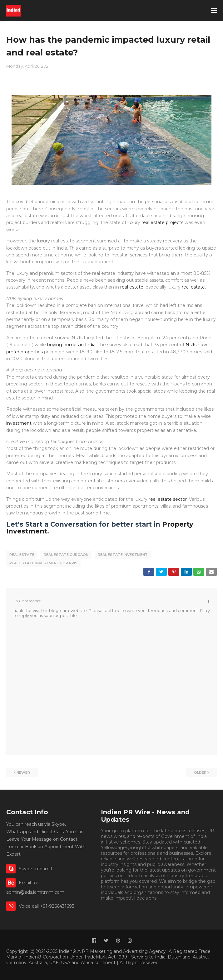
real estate (131, 287)
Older (200, 772)
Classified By (111, 969)
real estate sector (168, 499)
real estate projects (163, 222)
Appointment (116, 903)
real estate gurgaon (66, 555)
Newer (23, 772)
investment (19, 423)
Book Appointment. (179, 897)
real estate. (194, 287)
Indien (113, 969)
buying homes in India (71, 345)
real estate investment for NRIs (43, 563)
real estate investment (123, 555)
